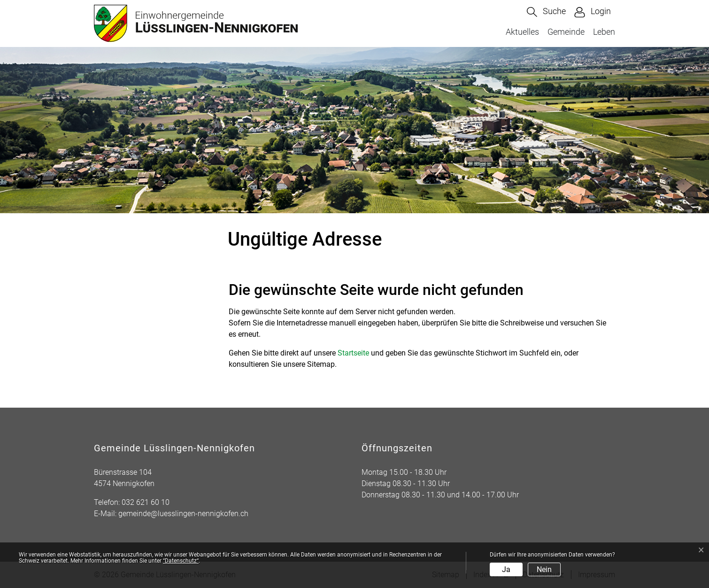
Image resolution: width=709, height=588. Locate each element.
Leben (604, 32)
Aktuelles (522, 32)
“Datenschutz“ (181, 561)
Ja (506, 569)
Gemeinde (566, 32)
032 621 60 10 (146, 502)
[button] (546, 12)
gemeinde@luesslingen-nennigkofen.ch (183, 514)
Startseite (353, 353)
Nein (544, 569)
